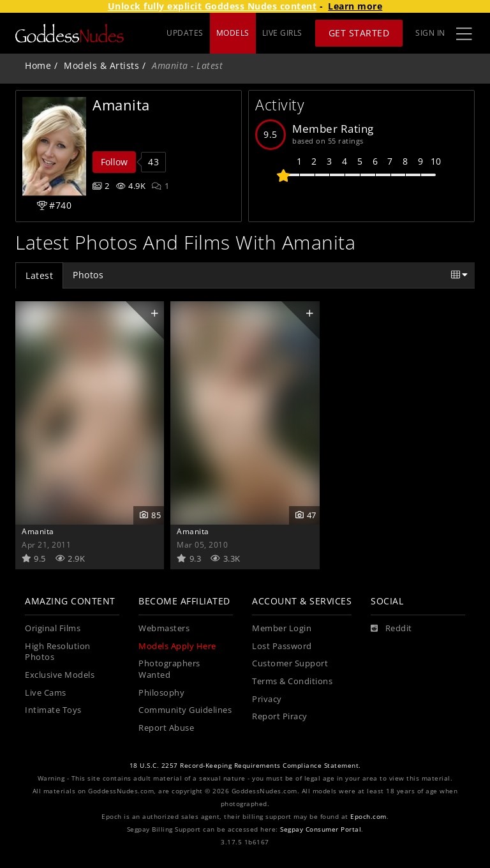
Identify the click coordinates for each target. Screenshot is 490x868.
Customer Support (290, 663)
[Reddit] (391, 629)
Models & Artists (101, 65)
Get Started (359, 33)
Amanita (38, 531)
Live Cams (46, 693)
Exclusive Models (60, 675)
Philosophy (161, 693)
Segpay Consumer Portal (321, 829)
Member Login (282, 628)
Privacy (267, 699)
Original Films (53, 628)
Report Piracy (280, 716)
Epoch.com (368, 817)
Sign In (430, 33)
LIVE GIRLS (282, 33)
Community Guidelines (185, 710)
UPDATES (185, 33)
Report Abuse (166, 728)
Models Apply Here (177, 646)
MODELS (233, 33)
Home (38, 65)
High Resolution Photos (58, 652)
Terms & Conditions (292, 681)
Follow (114, 162)
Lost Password (282, 646)
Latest (39, 275)
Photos (88, 275)
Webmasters (164, 628)
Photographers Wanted (169, 669)
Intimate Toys (53, 710)
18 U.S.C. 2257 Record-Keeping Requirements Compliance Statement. (245, 766)
